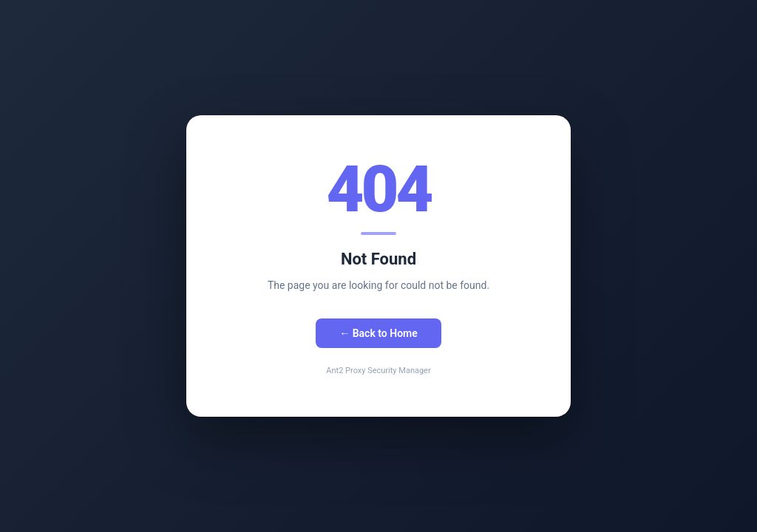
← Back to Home (378, 333)
